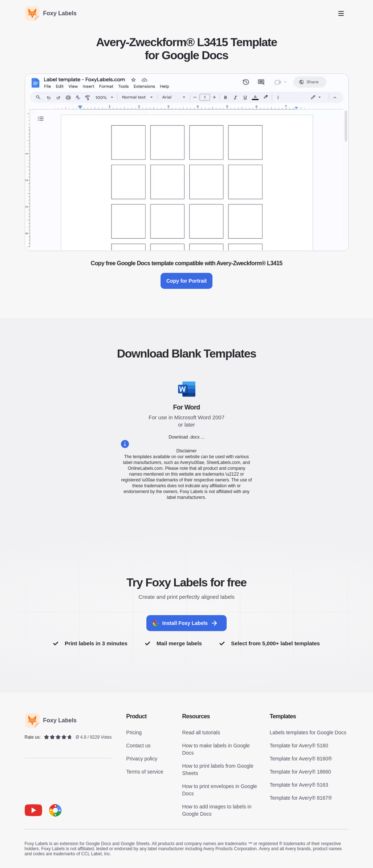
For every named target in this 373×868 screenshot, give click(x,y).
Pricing (134, 732)
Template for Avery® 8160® (301, 759)
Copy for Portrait (186, 281)
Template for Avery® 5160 (299, 746)
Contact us (139, 746)
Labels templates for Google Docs (308, 732)
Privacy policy (142, 759)
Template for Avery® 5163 (299, 785)
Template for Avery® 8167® (301, 798)
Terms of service (145, 772)
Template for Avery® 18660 (301, 772)
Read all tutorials (201, 732)
